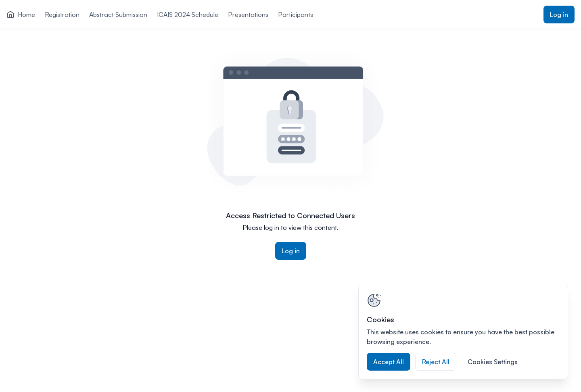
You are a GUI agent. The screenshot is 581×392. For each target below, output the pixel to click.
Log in (559, 15)
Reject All (436, 362)
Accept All (389, 362)
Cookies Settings (493, 362)
